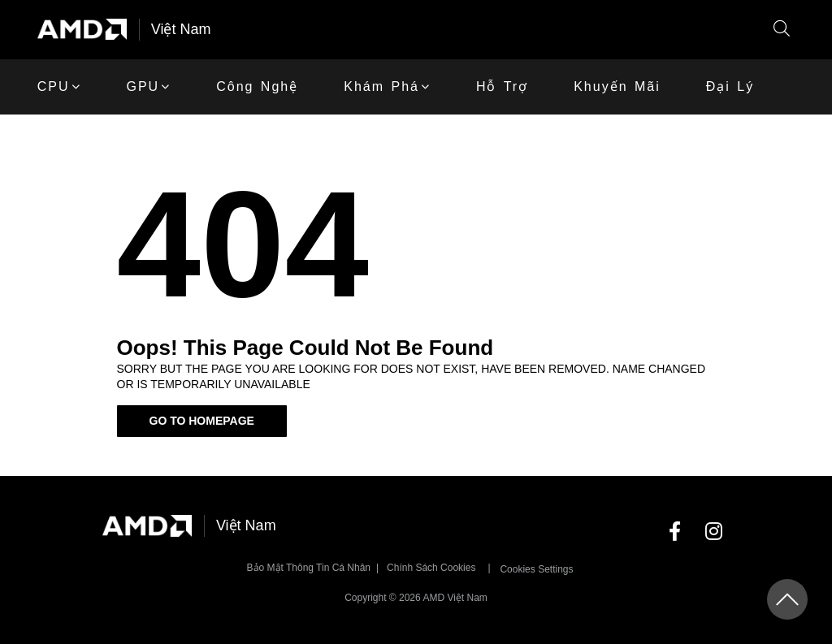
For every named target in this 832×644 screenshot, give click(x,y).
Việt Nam (181, 29)
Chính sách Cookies (431, 568)
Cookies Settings (536, 569)
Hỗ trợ (502, 86)
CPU (54, 86)
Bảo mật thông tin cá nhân (308, 568)
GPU (143, 86)
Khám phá (381, 86)
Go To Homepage (202, 421)
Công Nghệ (257, 86)
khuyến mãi (617, 86)
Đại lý (730, 86)
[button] (782, 30)
